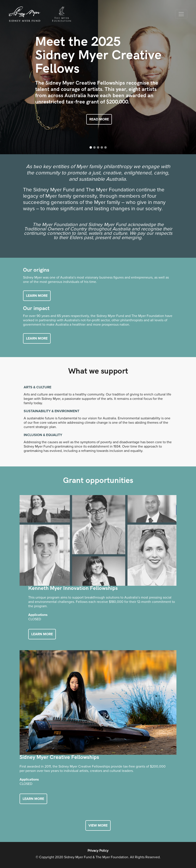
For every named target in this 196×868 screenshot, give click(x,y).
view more (98, 825)
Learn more (37, 296)
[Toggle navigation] (181, 14)
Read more (99, 119)
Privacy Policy (98, 851)
